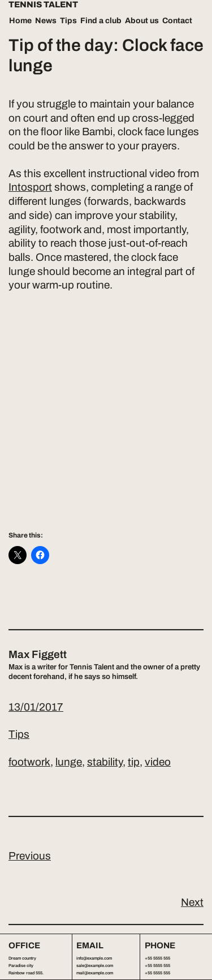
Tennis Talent (43, 5)
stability (105, 762)
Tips (68, 21)
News (46, 21)
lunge (69, 762)
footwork (29, 762)
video (158, 762)
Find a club (101, 21)
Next (192, 902)
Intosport (30, 187)
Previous (30, 856)
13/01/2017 (36, 707)
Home (20, 21)
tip (134, 762)
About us (142, 21)
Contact (177, 21)
